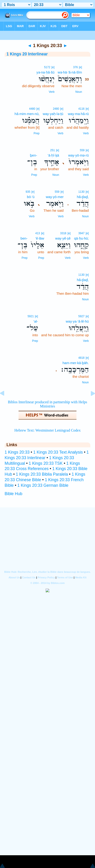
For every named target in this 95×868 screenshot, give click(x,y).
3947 (81, 233)
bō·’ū (31, 197)
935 (28, 192)
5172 (47, 67)
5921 (31, 316)
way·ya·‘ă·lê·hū (77, 321)
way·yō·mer (55, 197)
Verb (52, 92)
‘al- (36, 321)
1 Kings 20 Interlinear (27, 54)
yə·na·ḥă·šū (45, 72)
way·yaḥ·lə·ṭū (53, 114)
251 (53, 150)
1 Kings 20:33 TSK (46, 463)
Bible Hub (13, 494)
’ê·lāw (40, 238)
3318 (63, 233)
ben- (24, 238)
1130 (81, 192)
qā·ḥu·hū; (81, 238)
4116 (81, 109)
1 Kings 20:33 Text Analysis (58, 452)
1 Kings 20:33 (17, 452)
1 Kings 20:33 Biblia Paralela (42, 474)
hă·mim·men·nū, (27, 114)
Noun (79, 92)
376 (76, 67)
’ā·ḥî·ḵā (53, 155)
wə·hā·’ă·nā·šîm (70, 72)
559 (82, 150)
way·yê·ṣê (63, 238)
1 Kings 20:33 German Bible (43, 485)
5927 (81, 316)
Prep (36, 133)
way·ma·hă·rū (78, 114)
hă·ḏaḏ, (83, 197)
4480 (32, 109)
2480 (56, 109)
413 (38, 233)
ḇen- (33, 155)
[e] (80, 67)
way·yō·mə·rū (78, 155)
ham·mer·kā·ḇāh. (76, 363)
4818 (81, 358)
